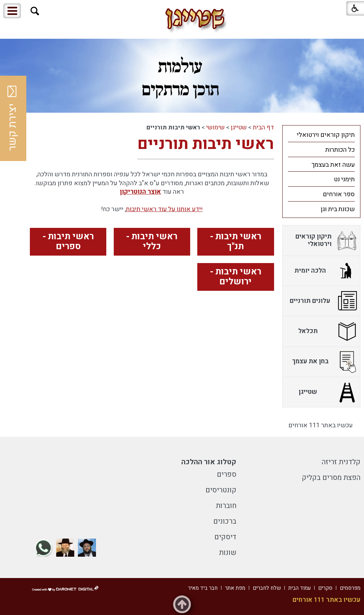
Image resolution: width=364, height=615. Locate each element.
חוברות (226, 506)
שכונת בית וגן (338, 209)
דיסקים (225, 537)
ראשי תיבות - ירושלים (236, 277)
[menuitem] (321, 135)
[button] (35, 11)
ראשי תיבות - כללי (152, 242)
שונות (228, 553)
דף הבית (263, 127)
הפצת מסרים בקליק (331, 478)
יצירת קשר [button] (12, 118)
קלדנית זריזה (341, 462)
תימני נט (344, 179)
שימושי (215, 127)
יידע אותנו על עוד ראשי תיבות (164, 209)
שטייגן (239, 127)
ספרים (227, 474)
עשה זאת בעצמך (333, 165)
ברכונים (225, 521)
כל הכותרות (340, 150)
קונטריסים (221, 490)
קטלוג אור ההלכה (209, 462)
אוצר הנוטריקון (140, 192)
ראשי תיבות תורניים (206, 144)
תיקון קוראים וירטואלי (326, 135)
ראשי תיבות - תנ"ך (236, 242)
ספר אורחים (339, 194)
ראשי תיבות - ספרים (68, 242)
